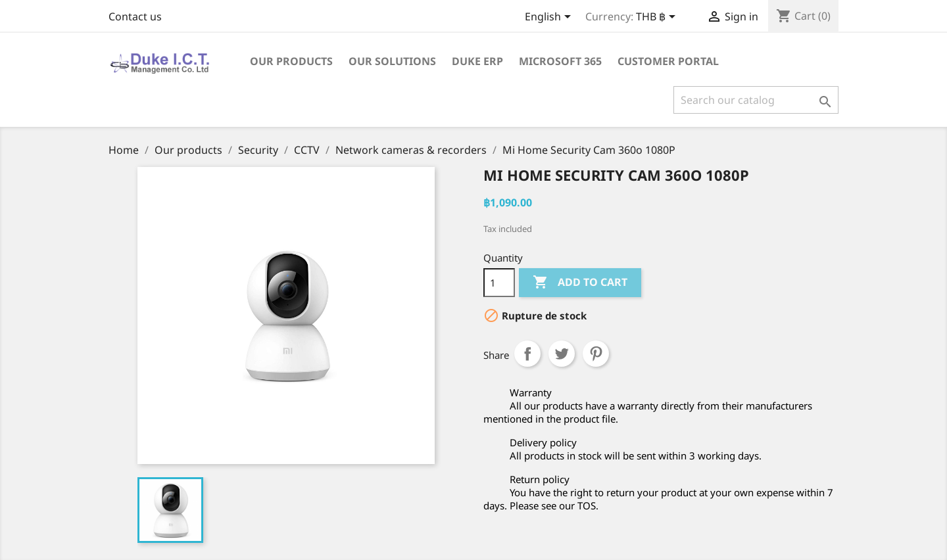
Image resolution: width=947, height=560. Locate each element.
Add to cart (580, 283)
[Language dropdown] (550, 18)
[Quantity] (499, 283)
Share (527, 354)
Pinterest (596, 354)
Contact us (135, 16)
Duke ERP (477, 61)
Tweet (562, 354)
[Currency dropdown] (658, 18)
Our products (291, 61)
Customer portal (668, 61)
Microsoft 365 (560, 61)
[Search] (756, 100)
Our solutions (392, 61)
